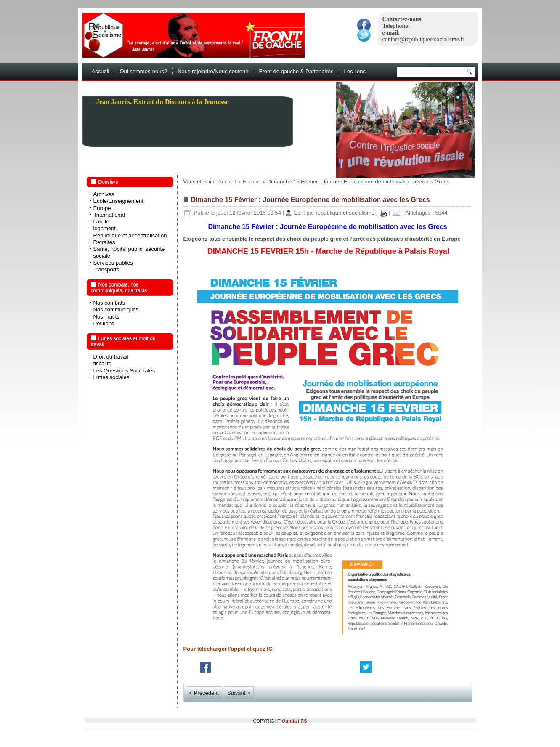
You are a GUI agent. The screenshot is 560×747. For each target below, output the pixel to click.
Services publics (113, 263)
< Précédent (204, 693)
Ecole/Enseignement (118, 201)
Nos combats (109, 303)
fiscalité (102, 363)
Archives (104, 194)
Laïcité (101, 222)
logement (105, 228)
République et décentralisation (130, 235)
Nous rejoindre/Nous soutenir (213, 71)
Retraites (104, 242)
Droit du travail (111, 357)
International (109, 215)
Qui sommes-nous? (143, 71)
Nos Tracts (106, 317)
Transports (106, 270)
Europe (102, 208)
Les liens (355, 71)
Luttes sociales (111, 377)
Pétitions (104, 323)
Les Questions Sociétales (124, 371)
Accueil (101, 71)
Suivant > (239, 693)
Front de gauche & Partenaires (296, 71)
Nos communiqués (116, 310)
